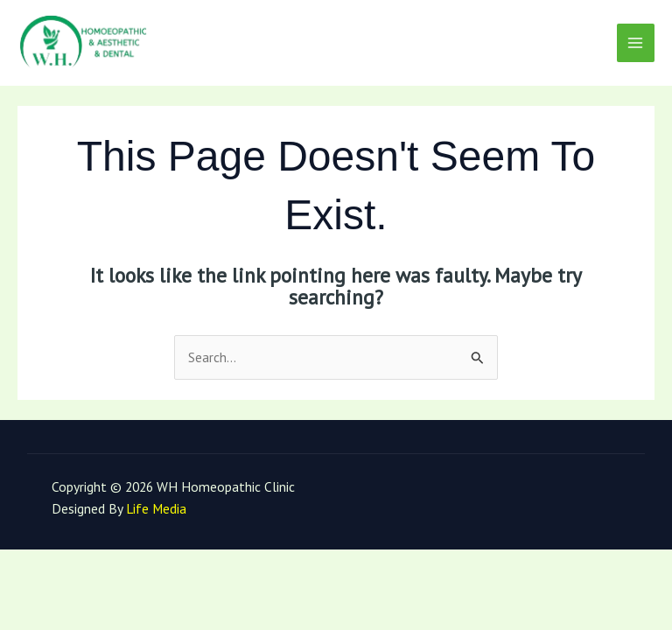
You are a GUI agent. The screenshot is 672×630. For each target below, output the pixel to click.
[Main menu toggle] (636, 42)
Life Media (156, 508)
